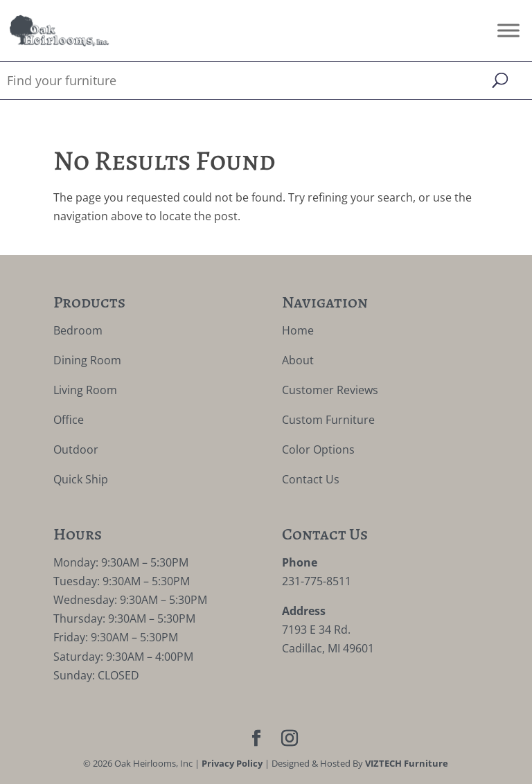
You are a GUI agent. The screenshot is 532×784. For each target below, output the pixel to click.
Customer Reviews (330, 390)
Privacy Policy (232, 763)
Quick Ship (81, 479)
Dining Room (87, 360)
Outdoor (76, 449)
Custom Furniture (328, 420)
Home (298, 330)
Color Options (318, 449)
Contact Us (311, 479)
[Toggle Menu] (508, 30)
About (298, 360)
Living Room (85, 390)
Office (69, 420)
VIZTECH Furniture (407, 763)
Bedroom (78, 330)
